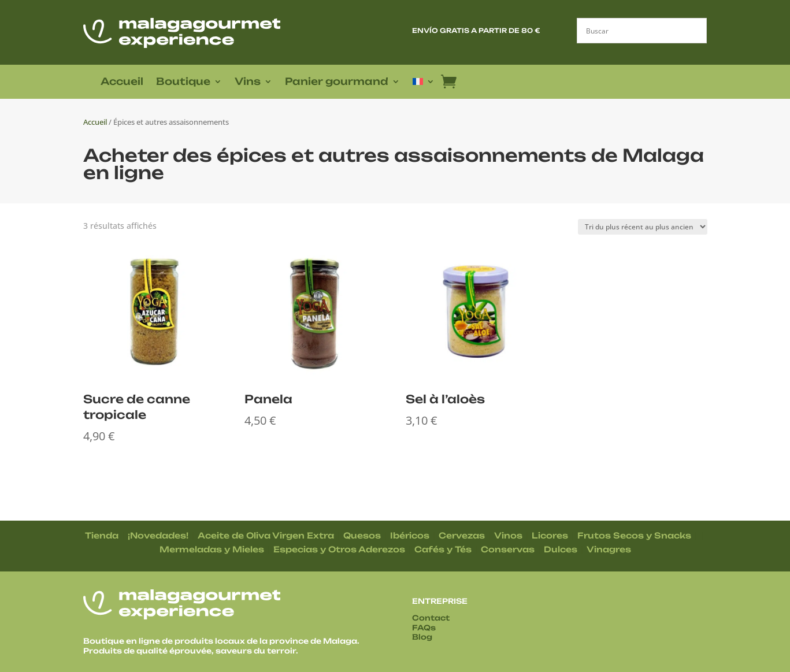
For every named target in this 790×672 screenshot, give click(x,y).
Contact (431, 618)
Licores (550, 535)
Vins (248, 82)
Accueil (122, 82)
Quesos (362, 535)
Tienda (102, 535)
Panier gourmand (337, 82)
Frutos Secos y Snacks (634, 535)
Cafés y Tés (443, 549)
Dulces (561, 549)
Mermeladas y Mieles (212, 549)
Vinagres (609, 549)
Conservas (508, 549)
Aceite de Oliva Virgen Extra (266, 535)
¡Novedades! (158, 535)
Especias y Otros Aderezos (339, 549)
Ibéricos (410, 535)
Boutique (183, 82)
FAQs (424, 628)
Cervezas (462, 535)
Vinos (508, 535)
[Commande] (643, 227)
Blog (422, 637)
